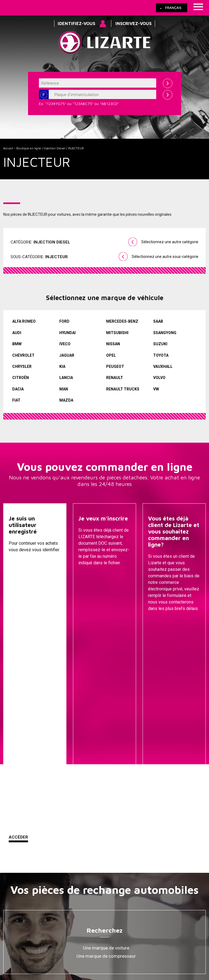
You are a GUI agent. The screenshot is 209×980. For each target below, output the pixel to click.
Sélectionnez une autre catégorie (170, 242)
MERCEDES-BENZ (122, 321)
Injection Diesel (55, 148)
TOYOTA (161, 355)
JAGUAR (67, 355)
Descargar (91, 622)
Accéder (18, 622)
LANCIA (66, 378)
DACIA (18, 389)
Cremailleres (106, 803)
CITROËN (21, 378)
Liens (34, 920)
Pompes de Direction (106, 811)
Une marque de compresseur (106, 741)
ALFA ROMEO (24, 321)
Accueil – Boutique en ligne (22, 148)
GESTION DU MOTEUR (106, 844)
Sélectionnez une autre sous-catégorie (165, 257)
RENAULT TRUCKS (123, 389)
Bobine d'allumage (106, 868)
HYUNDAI (67, 333)
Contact (175, 920)
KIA (62, 366)
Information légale (94, 920)
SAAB (158, 321)
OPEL (111, 355)
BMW (17, 344)
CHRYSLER (22, 366)
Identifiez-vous (76, 23)
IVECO (65, 344)
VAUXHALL (163, 366)
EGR (106, 860)
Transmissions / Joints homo (106, 827)
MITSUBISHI (117, 333)
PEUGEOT (115, 366)
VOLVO (159, 378)
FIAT (16, 400)
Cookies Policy (59, 920)
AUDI (17, 333)
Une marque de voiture (106, 732)
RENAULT (115, 378)
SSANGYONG (165, 333)
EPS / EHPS (106, 819)
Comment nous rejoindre (139, 920)
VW (156, 389)
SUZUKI (160, 344)
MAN (64, 389)
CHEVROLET (23, 355)
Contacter (161, 622)
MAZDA (66, 400)
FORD (64, 321)
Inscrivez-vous (133, 23)
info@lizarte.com (89, 940)
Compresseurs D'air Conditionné (106, 852)
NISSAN (113, 344)
